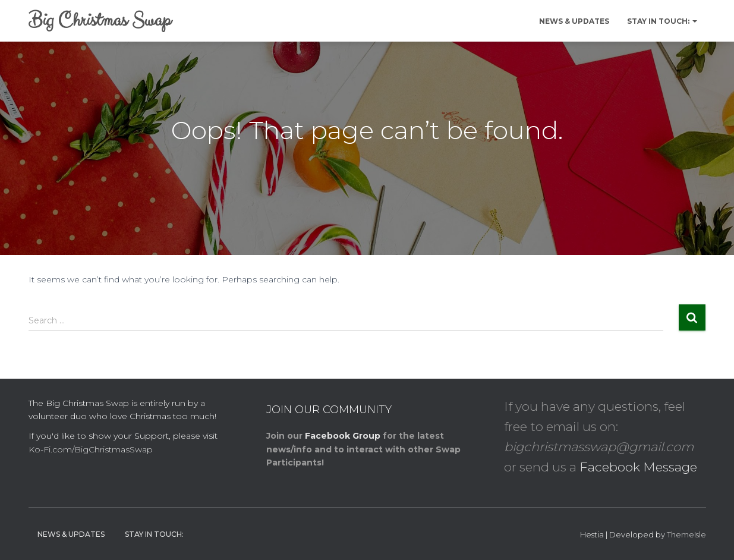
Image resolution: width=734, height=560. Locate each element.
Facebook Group (343, 436)
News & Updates (574, 21)
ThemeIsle (686, 534)
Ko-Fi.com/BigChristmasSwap (91, 449)
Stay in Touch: (662, 21)
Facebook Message (638, 467)
